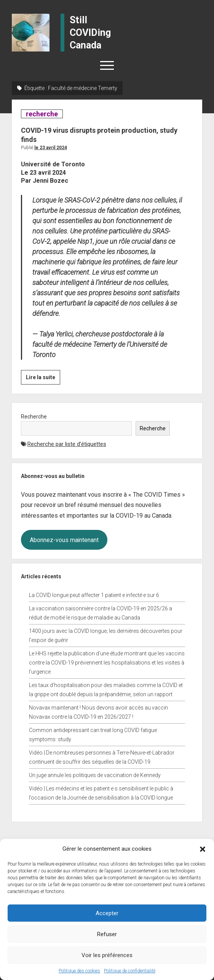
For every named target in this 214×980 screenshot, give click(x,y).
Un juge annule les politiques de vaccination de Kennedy (95, 775)
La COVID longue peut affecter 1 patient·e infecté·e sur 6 (94, 595)
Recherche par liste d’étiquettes (67, 444)
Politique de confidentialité (130, 971)
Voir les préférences (107, 955)
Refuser (107, 934)
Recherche (34, 417)
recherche (42, 114)
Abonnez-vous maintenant (64, 540)
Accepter (107, 913)
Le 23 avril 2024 (51, 148)
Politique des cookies (79, 971)
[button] (203, 849)
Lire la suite (43, 378)
